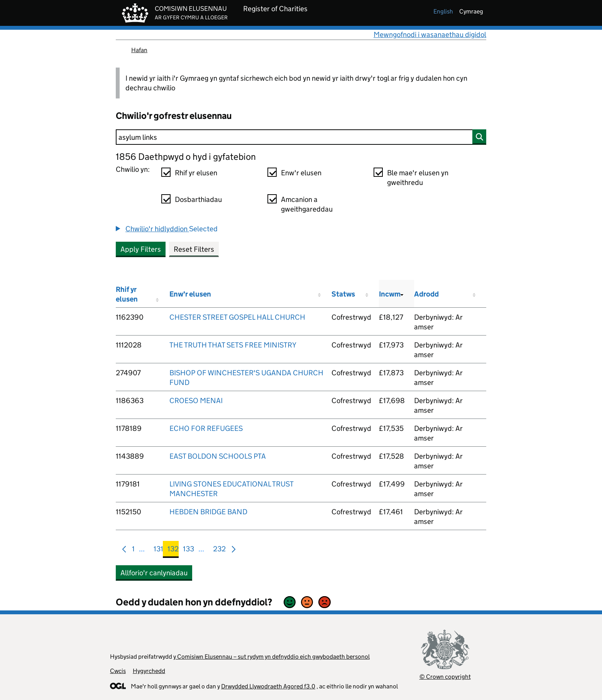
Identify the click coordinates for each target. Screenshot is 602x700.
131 (158, 550)
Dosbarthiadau (198, 199)
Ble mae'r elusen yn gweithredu (418, 178)
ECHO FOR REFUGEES (206, 428)
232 (219, 550)
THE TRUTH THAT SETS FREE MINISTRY (233, 345)
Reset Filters (194, 249)
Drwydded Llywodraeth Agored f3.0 (268, 686)
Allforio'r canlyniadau (154, 573)
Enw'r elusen (301, 173)
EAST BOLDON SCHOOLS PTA (218, 456)
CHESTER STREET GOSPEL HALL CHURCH (237, 317)
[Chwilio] (301, 137)
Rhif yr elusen (196, 173)
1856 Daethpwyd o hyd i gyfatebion (186, 157)
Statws (343, 294)
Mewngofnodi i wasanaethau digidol (430, 35)
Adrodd (426, 294)
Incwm (390, 294)
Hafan (139, 50)
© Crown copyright (445, 677)
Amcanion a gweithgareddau (307, 204)
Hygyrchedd (149, 671)
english (443, 11)
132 (173, 550)
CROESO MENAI (196, 401)
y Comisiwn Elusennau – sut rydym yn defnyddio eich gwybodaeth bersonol (271, 657)
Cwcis (118, 671)
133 (189, 550)
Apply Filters (141, 249)
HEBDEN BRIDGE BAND (208, 512)
